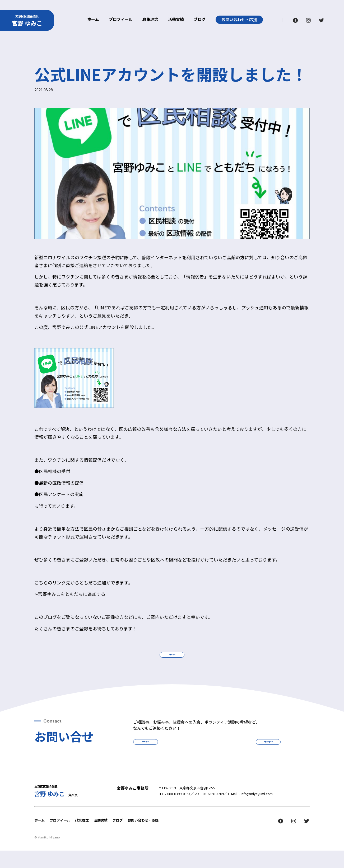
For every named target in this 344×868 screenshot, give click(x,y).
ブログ (200, 20)
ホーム (93, 20)
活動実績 (176, 20)
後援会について (246, 755)
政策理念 (150, 20)
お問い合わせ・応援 (239, 19)
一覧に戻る (172, 659)
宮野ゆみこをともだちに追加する (72, 594)
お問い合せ (168, 755)
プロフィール (121, 20)
